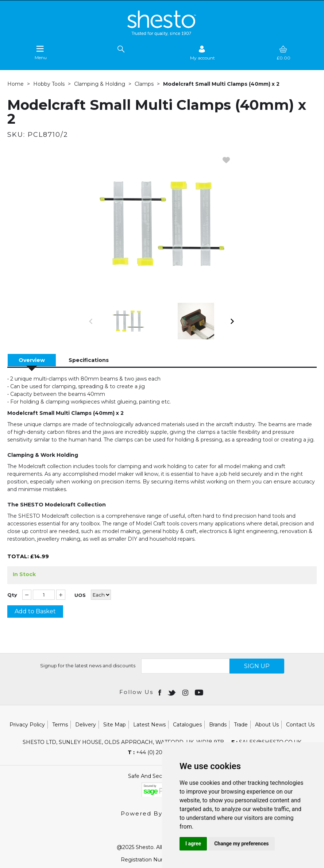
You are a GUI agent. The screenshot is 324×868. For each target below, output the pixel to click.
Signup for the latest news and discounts (88, 666)
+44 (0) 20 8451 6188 (159, 752)
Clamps (144, 84)
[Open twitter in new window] (172, 692)
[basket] (283, 53)
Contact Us (300, 725)
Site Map (115, 725)
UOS (80, 595)
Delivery (86, 725)
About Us (267, 725)
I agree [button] (193, 844)
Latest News (149, 725)
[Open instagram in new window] (186, 692)
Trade (241, 725)
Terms (60, 725)
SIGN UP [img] (257, 666)
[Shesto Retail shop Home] (162, 34)
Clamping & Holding (100, 84)
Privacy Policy (27, 725)
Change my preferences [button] (241, 844)
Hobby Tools (49, 84)
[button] (91, 321)
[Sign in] (202, 53)
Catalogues (187, 725)
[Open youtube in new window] (200, 692)
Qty (12, 595)
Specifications (89, 360)
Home (16, 84)
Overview (32, 360)
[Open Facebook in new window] (160, 692)
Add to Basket (35, 611)
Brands (218, 725)
